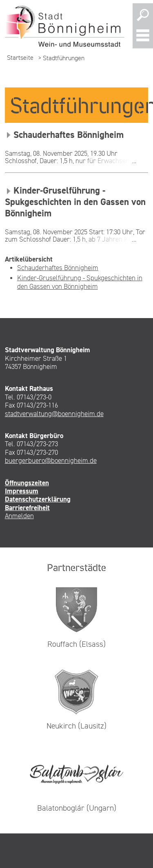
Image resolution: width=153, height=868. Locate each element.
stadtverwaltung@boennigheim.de (54, 414)
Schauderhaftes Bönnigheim (64, 135)
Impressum (22, 491)
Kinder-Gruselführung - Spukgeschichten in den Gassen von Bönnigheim (75, 202)
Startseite (20, 58)
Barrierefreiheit (27, 508)
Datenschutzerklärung (38, 499)
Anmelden (19, 516)
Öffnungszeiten (27, 483)
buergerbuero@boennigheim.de (51, 460)
